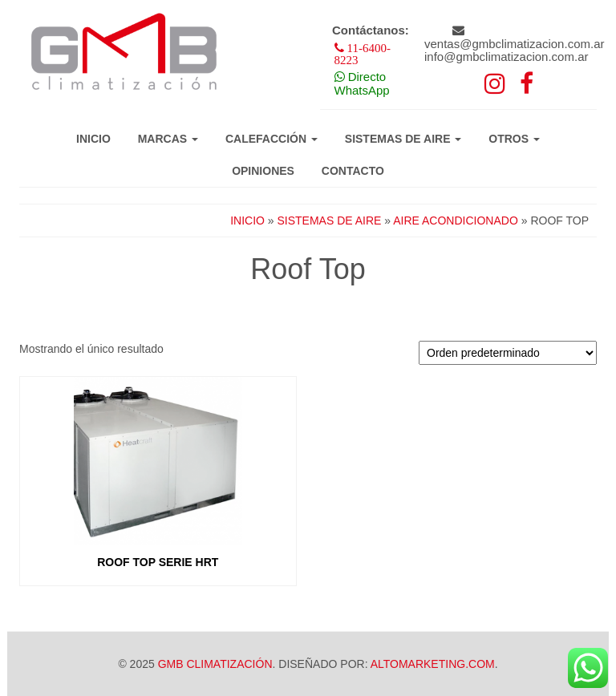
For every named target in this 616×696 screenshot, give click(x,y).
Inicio (93, 139)
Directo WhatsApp (362, 83)
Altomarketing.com (433, 664)
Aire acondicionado (456, 221)
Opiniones (263, 171)
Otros (514, 139)
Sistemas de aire (403, 139)
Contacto (353, 171)
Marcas (168, 139)
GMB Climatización (215, 664)
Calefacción (272, 139)
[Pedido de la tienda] (508, 353)
